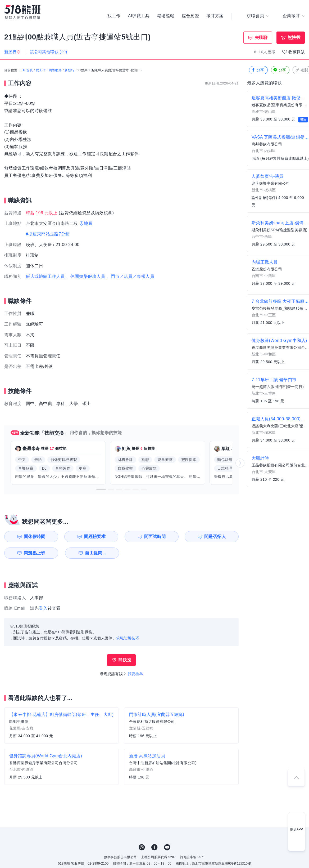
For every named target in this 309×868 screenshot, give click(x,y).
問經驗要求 (95, 537)
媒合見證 (190, 16)
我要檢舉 (135, 674)
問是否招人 (215, 537)
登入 (43, 608)
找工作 (114, 16)
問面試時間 (155, 537)
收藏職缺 (297, 52)
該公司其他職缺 (49, 52)
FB (154, 847)
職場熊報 (166, 16)
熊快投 (294, 37)
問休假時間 (35, 537)
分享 (258, 70)
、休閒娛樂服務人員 (86, 276)
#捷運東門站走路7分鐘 (48, 234)
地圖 (88, 223)
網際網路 (55, 70)
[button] (101, 490)
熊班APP (297, 829)
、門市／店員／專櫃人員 (130, 276)
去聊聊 (261, 37)
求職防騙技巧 (128, 638)
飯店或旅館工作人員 (46, 276)
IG (142, 847)
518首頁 (27, 70)
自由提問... (96, 553)
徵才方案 (215, 16)
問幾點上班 (35, 553)
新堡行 (69, 70)
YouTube (167, 847)
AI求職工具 (139, 16)
